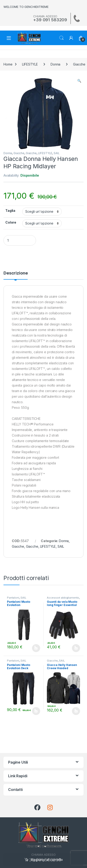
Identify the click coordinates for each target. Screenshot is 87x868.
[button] (79, 81)
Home (8, 64)
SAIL (56, 153)
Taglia (10, 211)
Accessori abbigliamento (63, 598)
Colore (11, 222)
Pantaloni (13, 598)
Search (61, 38)
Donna (55, 64)
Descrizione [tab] (16, 273)
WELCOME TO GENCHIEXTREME (26, 7)
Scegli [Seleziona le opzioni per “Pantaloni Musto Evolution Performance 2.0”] (36, 648)
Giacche (19, 153)
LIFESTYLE (30, 64)
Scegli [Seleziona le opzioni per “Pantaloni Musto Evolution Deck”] (36, 711)
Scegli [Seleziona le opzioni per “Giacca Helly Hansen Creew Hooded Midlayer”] (76, 711)
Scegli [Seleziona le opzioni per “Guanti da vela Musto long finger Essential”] (76, 648)
